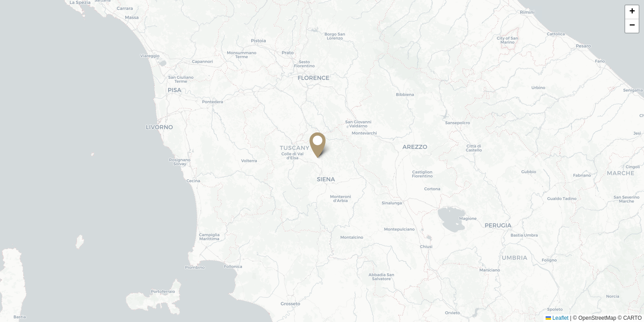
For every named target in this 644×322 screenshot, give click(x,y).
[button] (322, 147)
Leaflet (557, 318)
